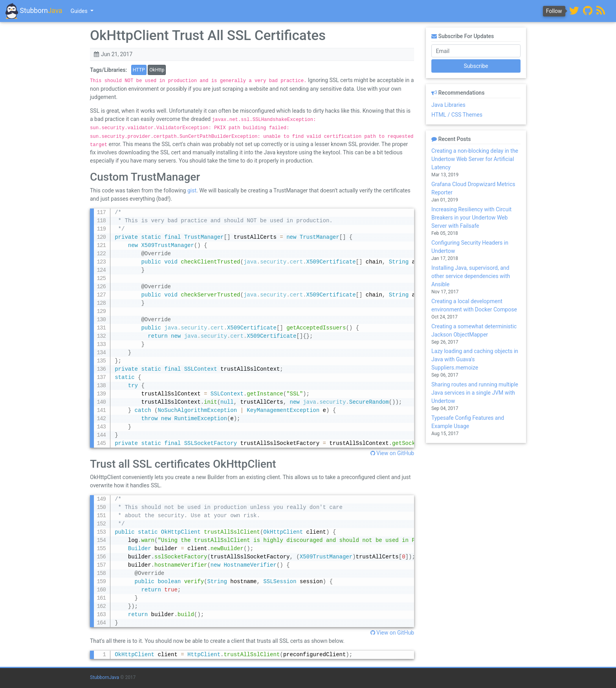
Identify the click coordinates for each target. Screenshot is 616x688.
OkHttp (157, 70)
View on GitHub (392, 453)
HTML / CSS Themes (457, 115)
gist (192, 190)
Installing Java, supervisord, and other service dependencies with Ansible (471, 276)
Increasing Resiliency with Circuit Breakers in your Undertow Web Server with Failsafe (471, 218)
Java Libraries (448, 105)
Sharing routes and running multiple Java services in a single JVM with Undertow (475, 393)
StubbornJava (104, 677)
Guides (80, 11)
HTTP (139, 70)
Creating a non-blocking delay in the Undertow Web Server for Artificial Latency (475, 159)
